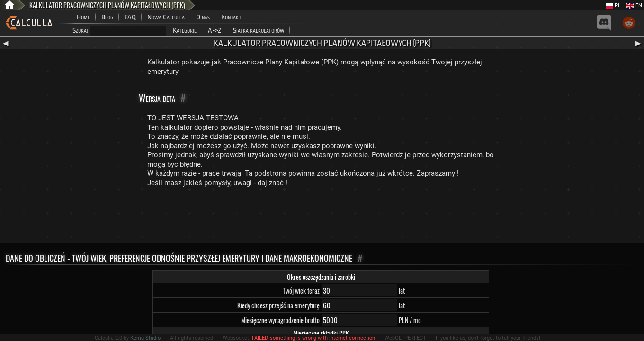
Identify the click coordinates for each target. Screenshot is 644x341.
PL (613, 5)
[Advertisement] (322, 217)
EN (634, 5)
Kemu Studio (145, 338)
